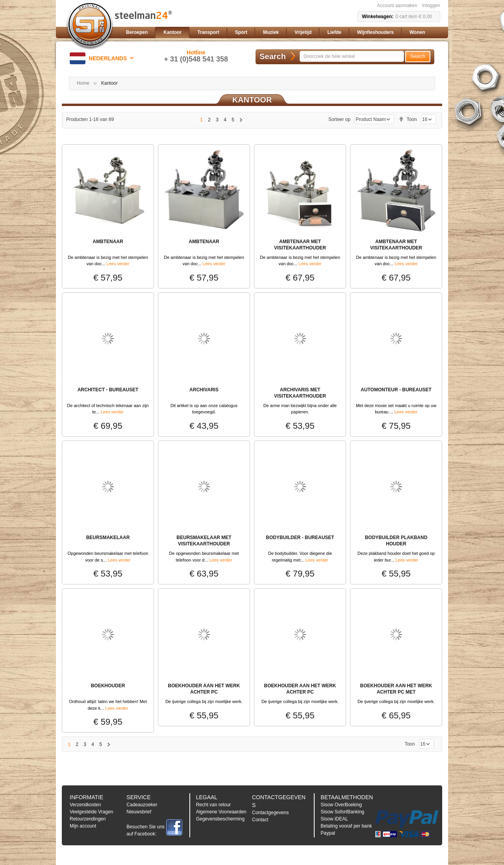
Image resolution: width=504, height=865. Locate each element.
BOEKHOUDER (108, 686)
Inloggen (431, 6)
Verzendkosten (85, 805)
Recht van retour (214, 805)
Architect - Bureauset (108, 390)
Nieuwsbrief (139, 812)
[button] (103, 58)
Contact (260, 820)
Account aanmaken (397, 6)
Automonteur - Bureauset (396, 390)
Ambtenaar (108, 242)
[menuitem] (137, 33)
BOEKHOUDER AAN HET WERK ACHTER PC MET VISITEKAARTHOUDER (396, 692)
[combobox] (352, 56)
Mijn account (83, 826)
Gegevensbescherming (220, 819)
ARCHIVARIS (204, 390)
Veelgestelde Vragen (91, 812)
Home (83, 83)
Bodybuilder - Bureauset (300, 538)
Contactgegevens (270, 813)
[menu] (282, 33)
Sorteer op (339, 119)
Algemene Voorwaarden (221, 812)
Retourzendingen (88, 819)
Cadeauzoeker (142, 805)
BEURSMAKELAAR (108, 538)
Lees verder (118, 264)
